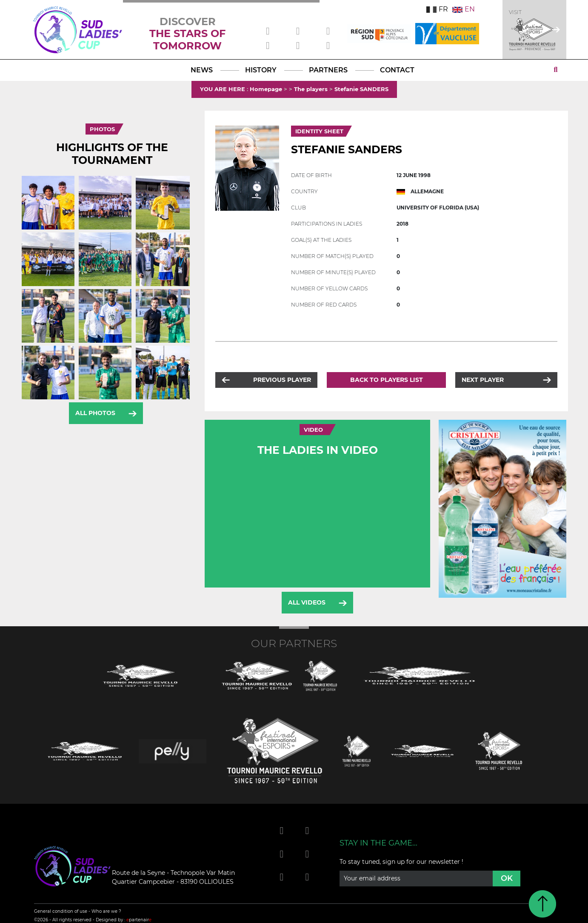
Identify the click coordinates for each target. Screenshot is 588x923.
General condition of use (61, 911)
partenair (139, 920)
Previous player (282, 380)
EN (464, 9)
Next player (483, 380)
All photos (95, 413)
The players (311, 89)
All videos (307, 602)
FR (437, 9)
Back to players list (387, 380)
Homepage (266, 89)
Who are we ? (106, 911)
